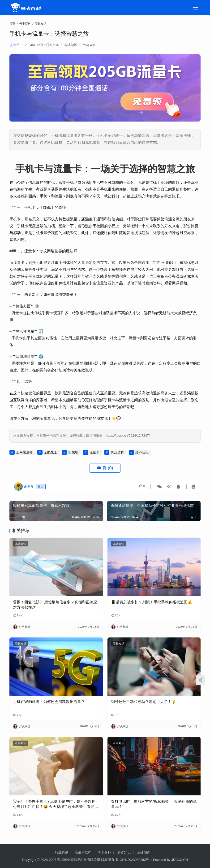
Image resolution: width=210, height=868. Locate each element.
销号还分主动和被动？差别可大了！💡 (144, 702)
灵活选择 (117, 452)
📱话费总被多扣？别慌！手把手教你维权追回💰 (152, 602)
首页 (12, 24)
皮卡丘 (14, 45)
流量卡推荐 (83, 852)
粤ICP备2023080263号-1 (134, 860)
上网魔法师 (24, 452)
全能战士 (51, 452)
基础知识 (71, 45)
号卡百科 (104, 852)
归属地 (73, 452)
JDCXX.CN (180, 860)
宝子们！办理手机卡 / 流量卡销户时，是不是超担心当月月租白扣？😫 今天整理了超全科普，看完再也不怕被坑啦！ (56, 805)
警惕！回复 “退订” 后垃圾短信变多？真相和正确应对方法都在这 (55, 605)
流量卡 (94, 452)
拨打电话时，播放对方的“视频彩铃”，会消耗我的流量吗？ (154, 804)
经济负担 (142, 452)
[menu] (196, 8)
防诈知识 (124, 852)
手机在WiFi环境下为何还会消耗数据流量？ (49, 702)
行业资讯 (62, 852)
